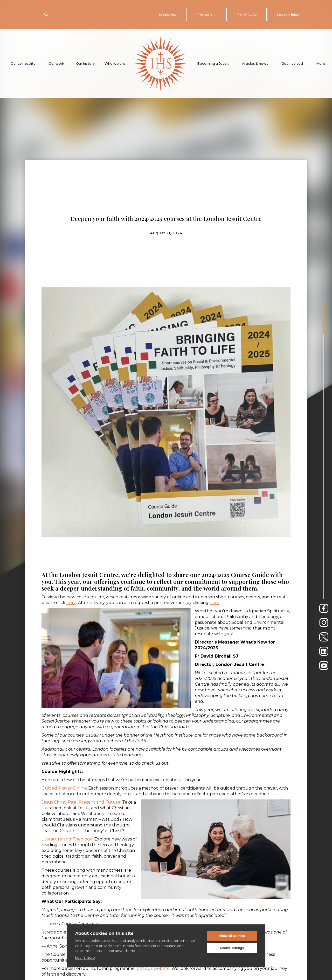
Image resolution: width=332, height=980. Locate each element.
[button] (23, 64)
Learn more (85, 957)
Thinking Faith (207, 15)
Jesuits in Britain (289, 15)
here (71, 603)
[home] (160, 64)
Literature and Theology (67, 839)
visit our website (153, 968)
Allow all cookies (232, 936)
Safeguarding (168, 15)
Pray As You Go (247, 15)
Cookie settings (232, 948)
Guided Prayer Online (64, 788)
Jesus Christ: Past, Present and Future (81, 802)
